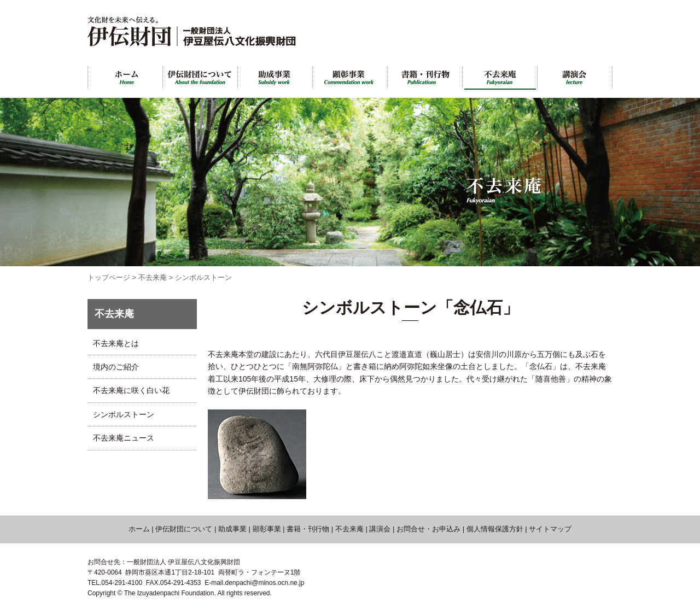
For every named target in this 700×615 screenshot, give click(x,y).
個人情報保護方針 (495, 529)
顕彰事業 (267, 529)
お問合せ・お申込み (428, 529)
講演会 (380, 529)
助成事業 (232, 529)
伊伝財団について (184, 529)
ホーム (139, 529)
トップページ (109, 277)
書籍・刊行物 (308, 529)
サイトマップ (550, 529)
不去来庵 (153, 277)
